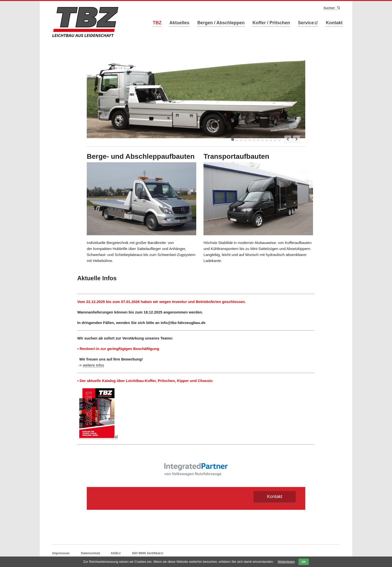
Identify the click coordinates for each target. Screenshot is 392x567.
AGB (114, 553)
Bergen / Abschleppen (221, 23)
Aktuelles (179, 23)
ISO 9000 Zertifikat (146, 553)
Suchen (338, 8)
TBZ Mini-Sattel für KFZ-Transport (245, 139)
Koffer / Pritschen (271, 23)
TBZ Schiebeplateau (279, 139)
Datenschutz (91, 553)
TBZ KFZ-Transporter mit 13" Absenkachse (267, 139)
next (296, 139)
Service (306, 23)
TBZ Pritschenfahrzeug (241, 139)
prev (288, 139)
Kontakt (334, 23)
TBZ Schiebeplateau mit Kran (271, 139)
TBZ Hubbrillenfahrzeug (250, 139)
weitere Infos (93, 365)
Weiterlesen (286, 562)
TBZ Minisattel (262, 139)
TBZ (157, 23)
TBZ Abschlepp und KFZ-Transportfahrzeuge (258, 139)
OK (304, 562)
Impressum (61, 553)
